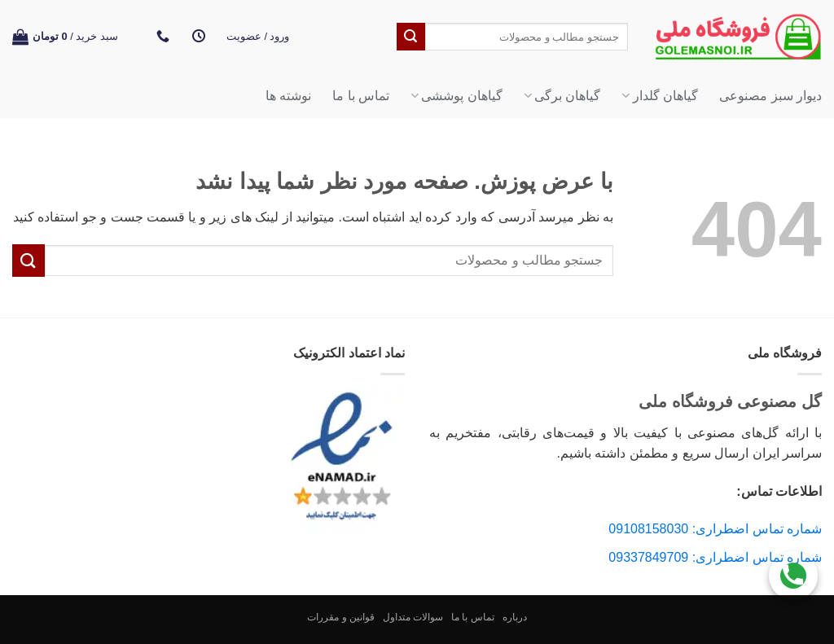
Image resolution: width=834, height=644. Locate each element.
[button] (258, 37)
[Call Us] (793, 572)
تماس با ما (361, 96)
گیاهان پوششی (457, 96)
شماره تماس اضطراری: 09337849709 (715, 557)
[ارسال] (410, 37)
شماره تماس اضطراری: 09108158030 (715, 529)
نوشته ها (288, 96)
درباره (515, 617)
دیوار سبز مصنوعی (770, 96)
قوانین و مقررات (341, 617)
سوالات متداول (413, 617)
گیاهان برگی (562, 96)
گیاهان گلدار (660, 96)
